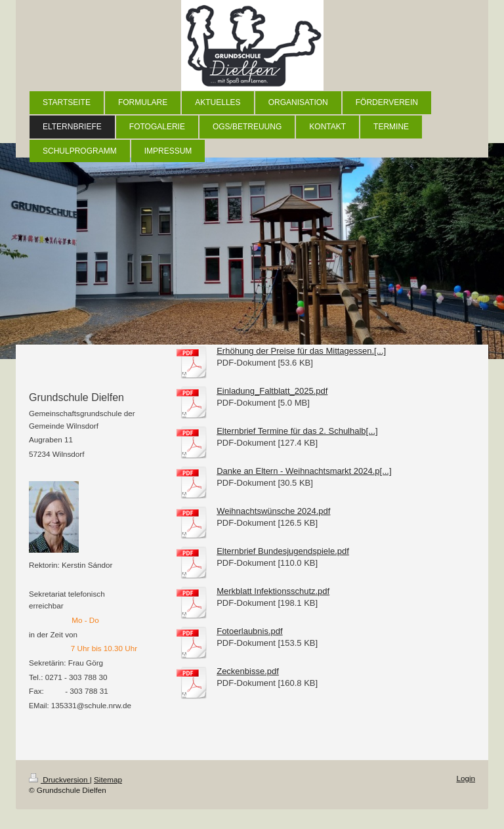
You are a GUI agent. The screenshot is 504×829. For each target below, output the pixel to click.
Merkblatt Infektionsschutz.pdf (273, 591)
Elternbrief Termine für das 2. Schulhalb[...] (297, 431)
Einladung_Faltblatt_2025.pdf (272, 391)
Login (466, 778)
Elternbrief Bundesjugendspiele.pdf (283, 551)
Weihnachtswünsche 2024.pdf (273, 511)
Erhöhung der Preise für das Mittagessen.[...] (301, 351)
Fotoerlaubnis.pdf (249, 631)
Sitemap (108, 779)
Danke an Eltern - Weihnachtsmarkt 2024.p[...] (304, 471)
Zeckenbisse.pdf (248, 671)
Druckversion (59, 779)
